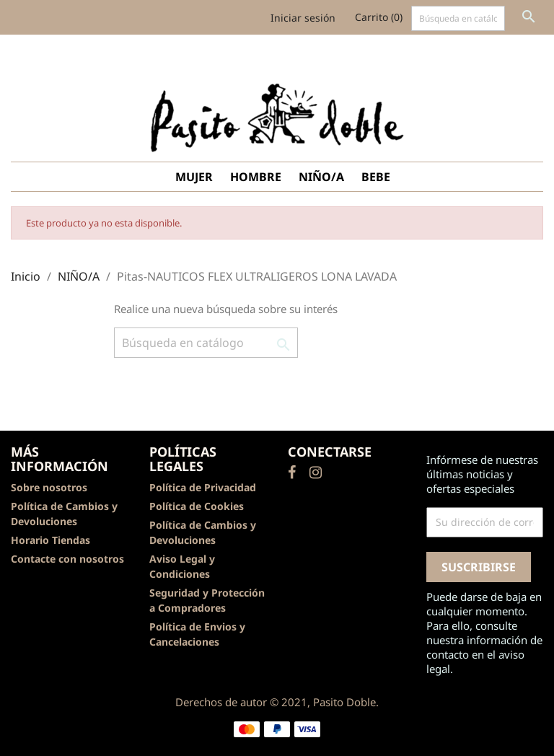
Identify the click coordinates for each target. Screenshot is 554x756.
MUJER (194, 177)
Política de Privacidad (203, 487)
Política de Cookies (197, 506)
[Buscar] (458, 18)
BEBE (376, 177)
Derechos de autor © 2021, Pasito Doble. (277, 702)
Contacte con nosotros (67, 559)
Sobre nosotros (49, 487)
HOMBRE (256, 177)
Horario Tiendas (50, 540)
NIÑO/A (321, 177)
